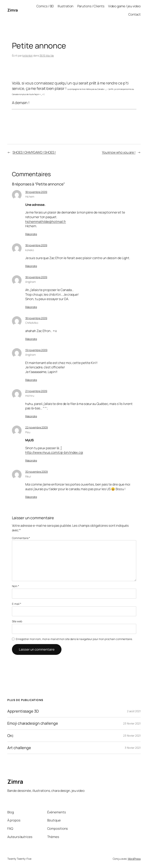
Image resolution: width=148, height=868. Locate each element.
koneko (30, 250)
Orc (10, 736)
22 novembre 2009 (37, 427)
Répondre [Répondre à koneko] (31, 266)
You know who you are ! (119, 152)
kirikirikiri (27, 56)
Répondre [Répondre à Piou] (31, 460)
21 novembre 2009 (36, 391)
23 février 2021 (132, 723)
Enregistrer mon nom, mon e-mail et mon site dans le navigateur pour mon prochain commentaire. (74, 639)
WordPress (134, 859)
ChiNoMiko (32, 323)
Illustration (66, 6)
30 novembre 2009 (37, 472)
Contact (134, 14)
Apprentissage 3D (23, 711)
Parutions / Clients (91, 6)
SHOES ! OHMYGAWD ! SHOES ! (34, 152)
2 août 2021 (134, 711)
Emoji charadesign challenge (33, 723)
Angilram (31, 282)
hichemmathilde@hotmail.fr (46, 222)
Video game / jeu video (124, 6)
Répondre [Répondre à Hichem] (31, 234)
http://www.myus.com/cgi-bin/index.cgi (54, 452)
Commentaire (21, 538)
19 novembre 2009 (36, 350)
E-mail (17, 604)
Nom (16, 586)
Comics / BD (45, 6)
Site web (17, 621)
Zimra (13, 10)
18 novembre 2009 (36, 192)
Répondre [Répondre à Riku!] (31, 497)
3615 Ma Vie (47, 56)
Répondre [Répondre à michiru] (31, 416)
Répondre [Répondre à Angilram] (31, 307)
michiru (30, 396)
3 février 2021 (133, 748)
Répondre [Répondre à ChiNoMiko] (31, 339)
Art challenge (19, 748)
